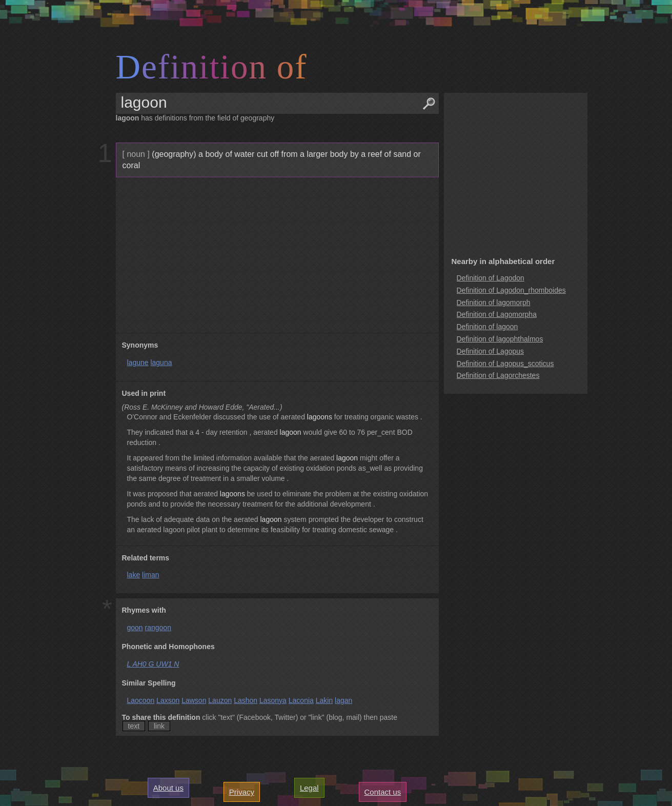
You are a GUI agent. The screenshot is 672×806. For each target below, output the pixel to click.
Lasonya (273, 700)
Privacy (242, 792)
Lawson (194, 700)
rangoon (158, 628)
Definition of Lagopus (491, 351)
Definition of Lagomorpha (497, 314)
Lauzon (220, 700)
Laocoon (141, 700)
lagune (138, 362)
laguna (161, 362)
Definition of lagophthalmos (500, 339)
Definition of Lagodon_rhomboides (511, 290)
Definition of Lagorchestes (498, 375)
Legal (309, 788)
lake (134, 575)
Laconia (301, 700)
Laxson (168, 700)
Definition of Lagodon (491, 278)
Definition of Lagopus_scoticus (505, 364)
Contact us (383, 792)
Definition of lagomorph (494, 303)
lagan (343, 700)
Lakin (324, 700)
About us (168, 788)
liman (150, 575)
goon (135, 628)
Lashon (246, 700)
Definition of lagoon (487, 327)
